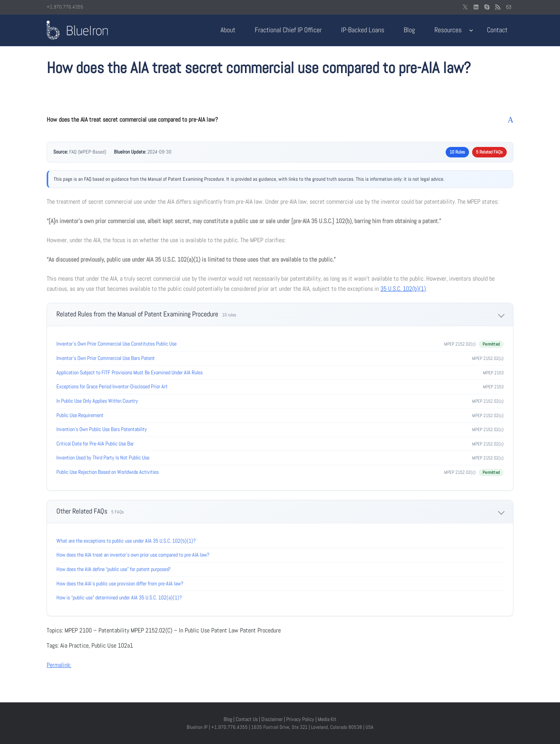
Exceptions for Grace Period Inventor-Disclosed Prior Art (112, 386)
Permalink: (59, 665)
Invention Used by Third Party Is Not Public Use (103, 458)
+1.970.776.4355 (65, 7)
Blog (228, 719)
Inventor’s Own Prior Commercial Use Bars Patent (106, 358)
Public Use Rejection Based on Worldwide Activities (108, 472)
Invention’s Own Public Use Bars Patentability (102, 429)
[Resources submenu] (471, 30)
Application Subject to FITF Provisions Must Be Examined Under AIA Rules (129, 372)
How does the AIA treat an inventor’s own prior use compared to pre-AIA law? (133, 555)
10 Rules (457, 152)
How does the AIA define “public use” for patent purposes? (114, 569)
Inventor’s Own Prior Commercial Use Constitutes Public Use (116, 344)
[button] (280, 120)
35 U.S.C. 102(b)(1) (403, 289)
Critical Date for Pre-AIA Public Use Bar (95, 444)
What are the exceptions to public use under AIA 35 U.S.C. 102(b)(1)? (126, 541)
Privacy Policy (300, 719)
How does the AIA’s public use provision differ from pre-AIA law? (120, 583)
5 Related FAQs (489, 152)
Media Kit (327, 719)
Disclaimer (272, 719)
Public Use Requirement (80, 415)
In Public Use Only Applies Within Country (97, 401)
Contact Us (247, 719)
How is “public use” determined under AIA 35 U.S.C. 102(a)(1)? (119, 597)
